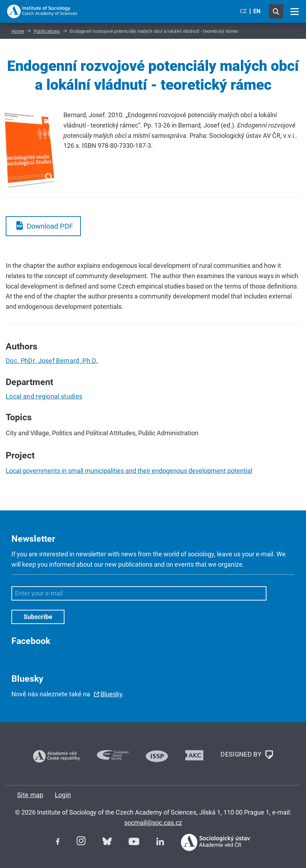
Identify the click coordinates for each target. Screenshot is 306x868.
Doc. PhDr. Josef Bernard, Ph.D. (52, 361)
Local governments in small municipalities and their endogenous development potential (129, 471)
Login (63, 795)
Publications (47, 31)
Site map (30, 795)
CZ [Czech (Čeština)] (243, 11)
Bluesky (111, 694)
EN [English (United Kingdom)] (257, 11)
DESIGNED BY (247, 755)
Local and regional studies (44, 396)
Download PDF (50, 226)
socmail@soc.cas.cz (153, 823)
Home (18, 31)
